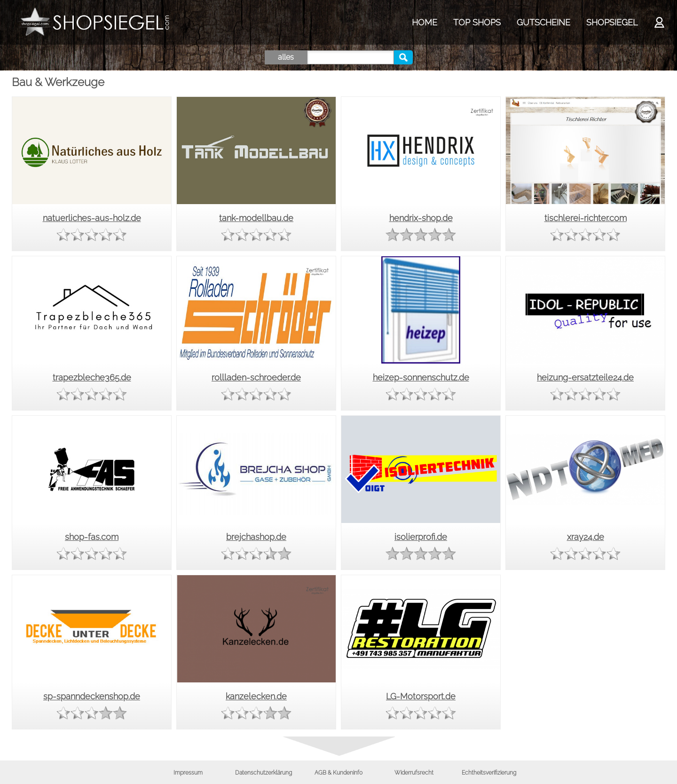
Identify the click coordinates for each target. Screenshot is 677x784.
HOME (425, 22)
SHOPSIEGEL (612, 22)
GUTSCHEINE (543, 22)
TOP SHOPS (477, 22)
